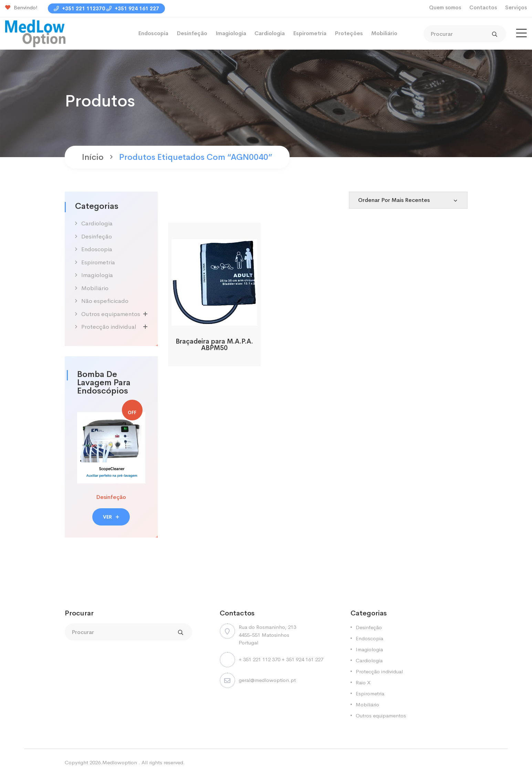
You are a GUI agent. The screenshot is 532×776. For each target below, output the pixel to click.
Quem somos (445, 7)
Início (93, 157)
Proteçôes (349, 33)
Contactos (483, 7)
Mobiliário (384, 33)
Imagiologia (231, 33)
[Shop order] (408, 200)
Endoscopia (153, 33)
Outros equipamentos (111, 314)
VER (111, 517)
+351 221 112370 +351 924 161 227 (106, 8)
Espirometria (310, 33)
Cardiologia (270, 33)
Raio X (363, 682)
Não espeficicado (105, 301)
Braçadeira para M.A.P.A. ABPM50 (214, 345)
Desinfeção (192, 33)
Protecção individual (109, 327)
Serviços (516, 7)
